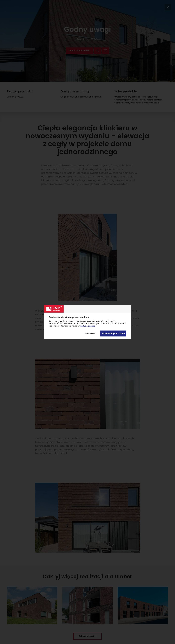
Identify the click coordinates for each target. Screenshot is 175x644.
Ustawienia (90, 333)
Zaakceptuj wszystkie (113, 333)
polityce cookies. (88, 326)
